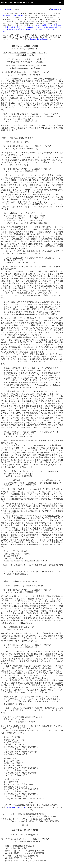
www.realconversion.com (17, 807)
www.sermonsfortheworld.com (13, 15)
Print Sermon (56, 9)
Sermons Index (8, 9)
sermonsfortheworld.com (17, 3)
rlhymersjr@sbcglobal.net (38, 39)
